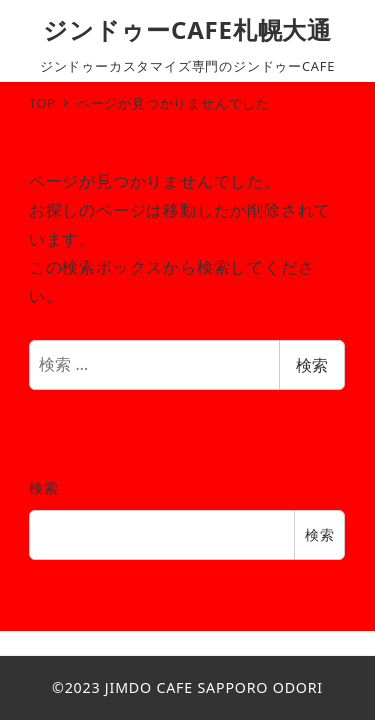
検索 (312, 365)
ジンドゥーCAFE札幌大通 (187, 29)
